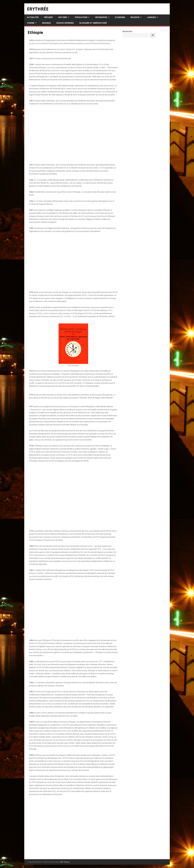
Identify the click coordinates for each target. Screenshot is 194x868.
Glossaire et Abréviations (93, 23)
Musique (46, 23)
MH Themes (65, 862)
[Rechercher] (153, 35)
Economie (120, 17)
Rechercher (127, 31)
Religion (135, 17)
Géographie (101, 17)
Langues (151, 17)
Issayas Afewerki (65, 23)
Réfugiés (48, 17)
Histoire (63, 17)
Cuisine (31, 23)
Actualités (33, 17)
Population (81, 17)
